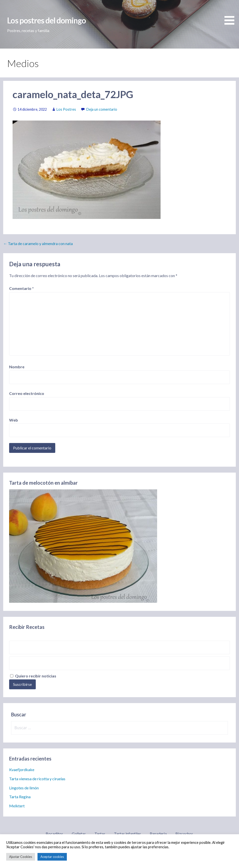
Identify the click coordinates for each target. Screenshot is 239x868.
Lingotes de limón (24, 788)
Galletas (79, 834)
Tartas (100, 834)
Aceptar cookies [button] (52, 857)
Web (14, 420)
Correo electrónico (27, 393)
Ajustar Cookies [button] (21, 857)
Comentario (21, 288)
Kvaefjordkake (22, 770)
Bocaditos (54, 834)
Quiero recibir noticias (33, 676)
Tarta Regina (20, 797)
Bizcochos (184, 834)
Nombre (17, 367)
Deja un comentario (102, 109)
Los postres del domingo (46, 20)
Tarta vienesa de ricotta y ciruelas (37, 779)
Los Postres (66, 109)
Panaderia (158, 834)
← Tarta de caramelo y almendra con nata (38, 243)
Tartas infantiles (128, 834)
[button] (231, 13)
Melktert (17, 806)
